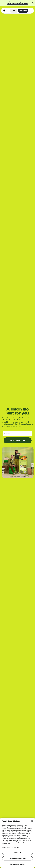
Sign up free (23, 10)
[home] (4, 11)
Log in (14, 10)
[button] (31, 11)
